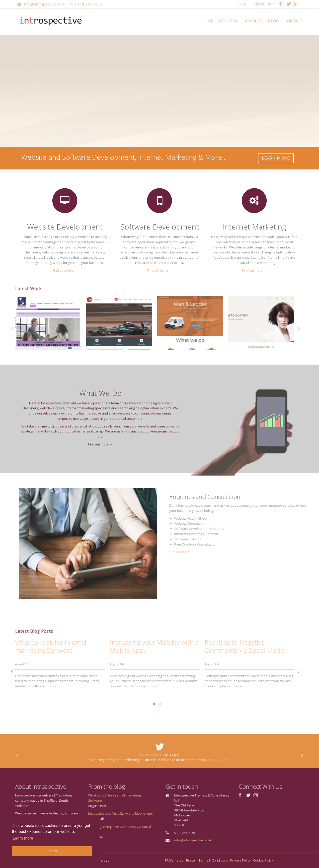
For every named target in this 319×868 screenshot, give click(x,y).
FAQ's (169, 860)
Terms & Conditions (213, 860)
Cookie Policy (263, 860)
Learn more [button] (23, 838)
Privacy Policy (240, 860)
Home (207, 21)
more (37, 686)
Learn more (274, 158)
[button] (139, 704)
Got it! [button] (52, 851)
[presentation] (283, 329)
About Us (229, 21)
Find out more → (58, 270)
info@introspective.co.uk (208, 840)
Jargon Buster (263, 4)
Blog (273, 21)
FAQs (242, 4)
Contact (293, 21)
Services (253, 21)
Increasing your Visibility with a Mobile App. (105, 813)
